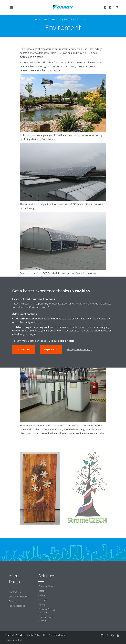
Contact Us (15, 592)
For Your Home (47, 586)
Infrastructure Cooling (46, 619)
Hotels (42, 605)
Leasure (43, 600)
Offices (42, 595)
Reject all (51, 349)
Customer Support (19, 597)
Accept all (24, 349)
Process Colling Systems (47, 611)
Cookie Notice (66, 341)
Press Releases (17, 606)
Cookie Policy (34, 635)
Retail (41, 591)
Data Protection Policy (54, 635)
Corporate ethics (14, 640)
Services (13, 601)
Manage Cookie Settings (79, 349)
